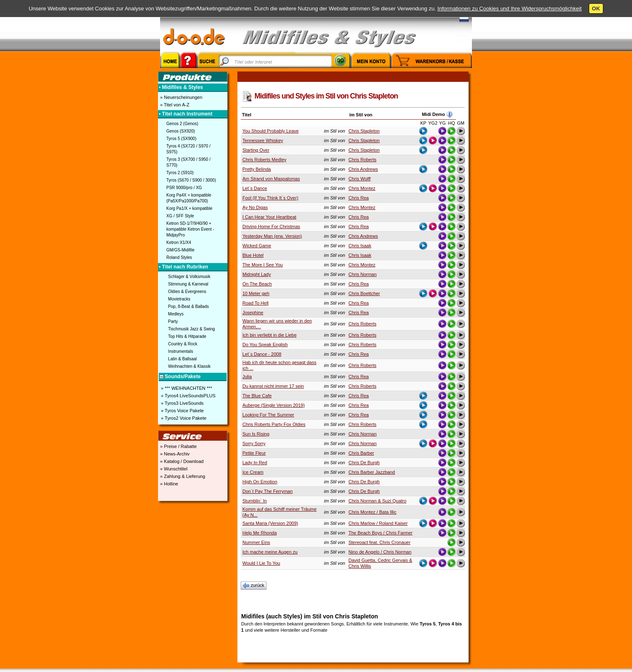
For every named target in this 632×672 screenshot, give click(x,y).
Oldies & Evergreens (187, 292)
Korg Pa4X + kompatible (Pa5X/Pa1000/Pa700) (189, 198)
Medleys (176, 314)
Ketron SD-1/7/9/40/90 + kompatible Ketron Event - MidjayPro (190, 229)
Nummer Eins (256, 542)
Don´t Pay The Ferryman (268, 491)
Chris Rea (359, 198)
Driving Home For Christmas (271, 226)
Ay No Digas (255, 207)
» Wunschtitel (173, 469)
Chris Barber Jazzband (372, 472)
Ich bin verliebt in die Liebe (269, 335)
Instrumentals (180, 351)
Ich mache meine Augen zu (270, 552)
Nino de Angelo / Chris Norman (380, 552)
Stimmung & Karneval (188, 284)
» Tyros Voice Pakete (182, 411)
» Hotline (168, 484)
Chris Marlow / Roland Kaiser (378, 523)
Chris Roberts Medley (264, 160)
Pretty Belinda (257, 169)
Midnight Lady (257, 274)
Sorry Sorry (254, 443)
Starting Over (256, 150)
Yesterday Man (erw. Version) (272, 236)
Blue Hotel (253, 255)
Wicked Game (257, 246)
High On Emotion (260, 482)
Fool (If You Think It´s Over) (270, 198)
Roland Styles (179, 257)
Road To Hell (256, 303)
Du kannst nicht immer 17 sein (273, 386)
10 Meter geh (256, 293)
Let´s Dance (255, 188)
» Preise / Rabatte (178, 446)
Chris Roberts (362, 160)
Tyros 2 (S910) (180, 173)
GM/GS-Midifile (180, 250)
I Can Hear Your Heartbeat (269, 217)
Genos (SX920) (181, 131)
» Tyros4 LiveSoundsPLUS (188, 396)
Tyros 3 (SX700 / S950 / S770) (188, 162)
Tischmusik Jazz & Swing (191, 329)
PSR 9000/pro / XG (184, 188)
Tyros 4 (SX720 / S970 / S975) (188, 149)
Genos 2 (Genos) (182, 124)
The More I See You (263, 265)
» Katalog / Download (181, 461)
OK (596, 9)
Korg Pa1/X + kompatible (189, 208)
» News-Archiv (174, 454)
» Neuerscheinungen (181, 97)
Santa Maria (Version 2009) (270, 523)
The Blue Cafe (257, 396)
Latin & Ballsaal (182, 359)
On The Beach (257, 284)
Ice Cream (253, 472)
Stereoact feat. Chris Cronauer (379, 542)
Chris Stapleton (364, 131)
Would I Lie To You (261, 563)
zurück (254, 586)
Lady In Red (255, 463)
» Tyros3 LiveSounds (182, 403)
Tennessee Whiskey (263, 140)
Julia (247, 377)
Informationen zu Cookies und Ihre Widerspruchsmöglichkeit (510, 9)
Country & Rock (183, 344)
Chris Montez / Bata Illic (373, 512)
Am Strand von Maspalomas (271, 179)
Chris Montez (362, 188)
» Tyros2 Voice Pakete (183, 418)
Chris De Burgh (364, 463)
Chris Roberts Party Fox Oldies (274, 424)
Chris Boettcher (364, 293)
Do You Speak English (265, 345)
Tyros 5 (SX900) (181, 139)
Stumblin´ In (255, 501)
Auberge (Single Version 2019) (274, 405)
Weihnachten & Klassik (189, 366)
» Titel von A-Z (174, 105)
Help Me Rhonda (260, 533)
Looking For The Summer (268, 415)
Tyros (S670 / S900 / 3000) (191, 180)
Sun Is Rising (256, 434)
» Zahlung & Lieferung (182, 476)
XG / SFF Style (180, 216)
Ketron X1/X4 (179, 242)
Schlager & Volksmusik (189, 277)
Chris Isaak (360, 246)
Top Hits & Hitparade (187, 336)
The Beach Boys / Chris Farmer (380, 533)
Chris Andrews (363, 169)
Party (173, 321)
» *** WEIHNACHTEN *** (186, 388)
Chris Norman (363, 274)
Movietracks (179, 299)
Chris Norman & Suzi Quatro (377, 501)
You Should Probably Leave (270, 131)
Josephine (253, 313)
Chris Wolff (359, 179)
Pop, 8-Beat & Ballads (188, 306)
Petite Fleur (254, 453)
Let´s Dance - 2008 (262, 354)
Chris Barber (361, 453)
